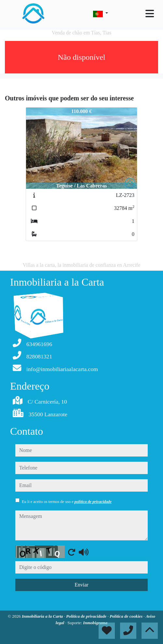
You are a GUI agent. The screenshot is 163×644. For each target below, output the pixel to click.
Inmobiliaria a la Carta (43, 616)
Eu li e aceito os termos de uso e (67, 502)
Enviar (81, 585)
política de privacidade (93, 502)
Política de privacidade (87, 616)
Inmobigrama (95, 623)
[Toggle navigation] (150, 14)
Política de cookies (127, 616)
